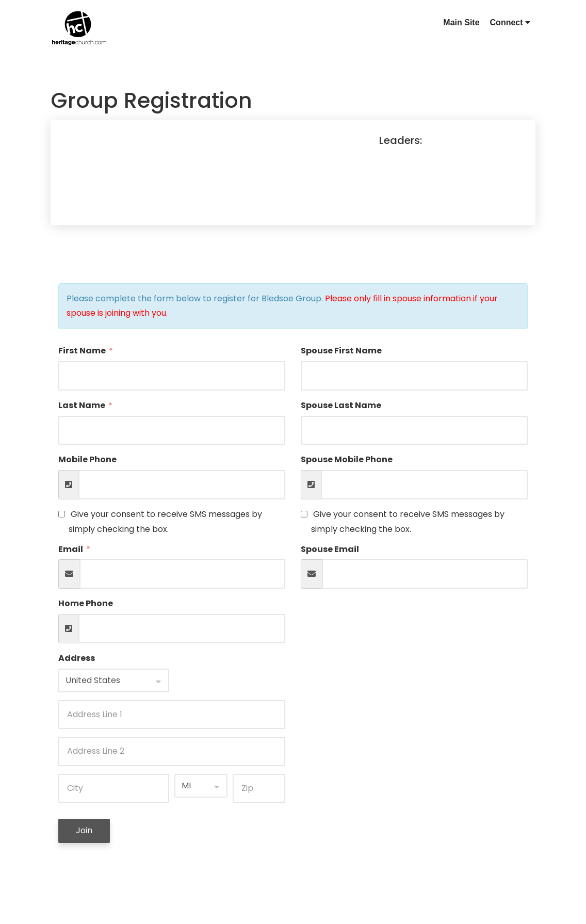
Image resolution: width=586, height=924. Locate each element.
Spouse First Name (341, 351)
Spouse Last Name (341, 405)
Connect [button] (510, 22)
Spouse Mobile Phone (347, 459)
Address (77, 658)
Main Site (461, 22)
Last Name (83, 405)
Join (84, 830)
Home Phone (86, 603)
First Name (83, 351)
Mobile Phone (87, 459)
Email (71, 549)
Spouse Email (330, 549)
